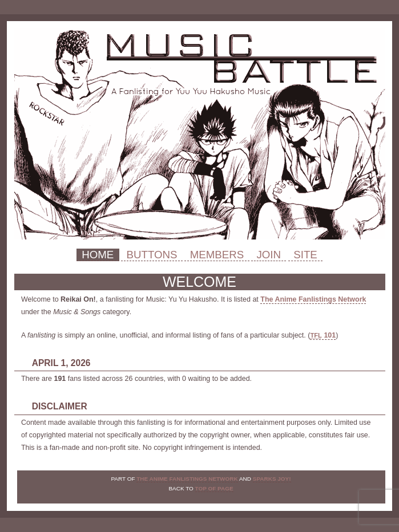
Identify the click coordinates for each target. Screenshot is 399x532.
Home (98, 255)
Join (269, 255)
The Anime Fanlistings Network (313, 299)
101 (323, 335)
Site (305, 255)
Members (217, 255)
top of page (214, 488)
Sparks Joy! (272, 479)
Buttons (152, 255)
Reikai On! (200, 134)
